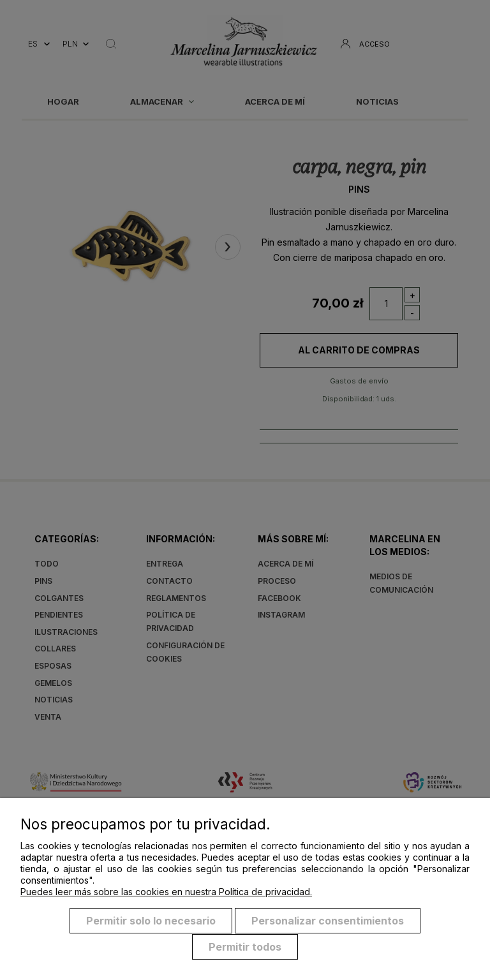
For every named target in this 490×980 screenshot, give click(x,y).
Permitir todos (245, 947)
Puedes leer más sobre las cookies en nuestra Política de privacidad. (166, 892)
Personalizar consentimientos (328, 921)
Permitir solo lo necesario (151, 921)
